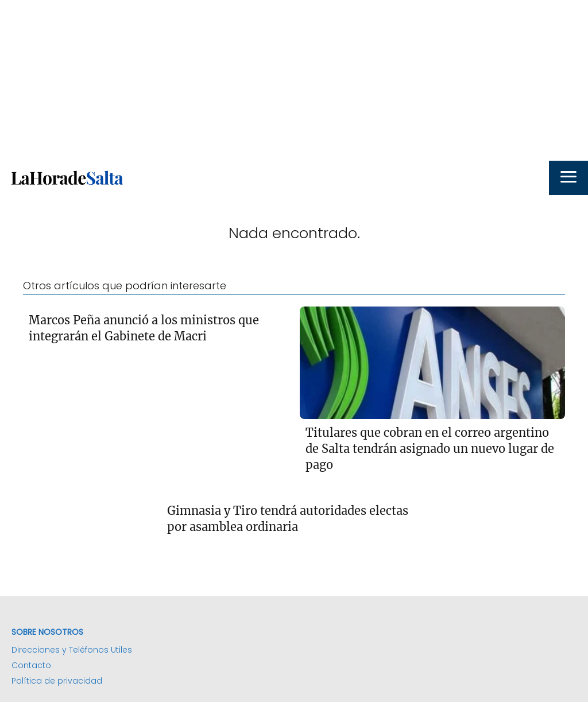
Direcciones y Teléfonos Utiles (72, 650)
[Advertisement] (294, 80)
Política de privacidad (57, 681)
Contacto (31, 665)
